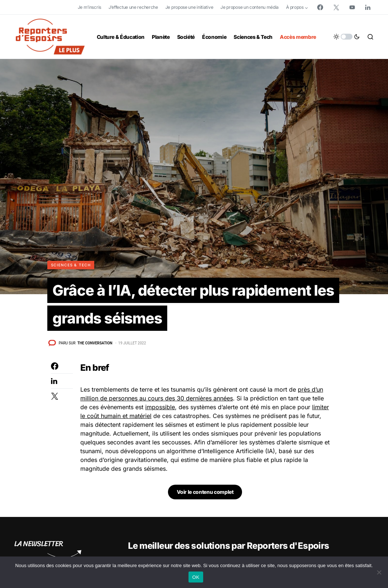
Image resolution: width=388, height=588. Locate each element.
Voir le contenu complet (205, 492)
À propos (295, 7)
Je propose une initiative (189, 7)
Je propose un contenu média (250, 7)
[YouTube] (352, 7)
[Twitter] (336, 7)
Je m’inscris (89, 7)
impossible (160, 407)
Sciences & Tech (71, 265)
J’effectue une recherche (133, 7)
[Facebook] (320, 7)
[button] (347, 37)
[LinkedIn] (368, 7)
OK (196, 577)
